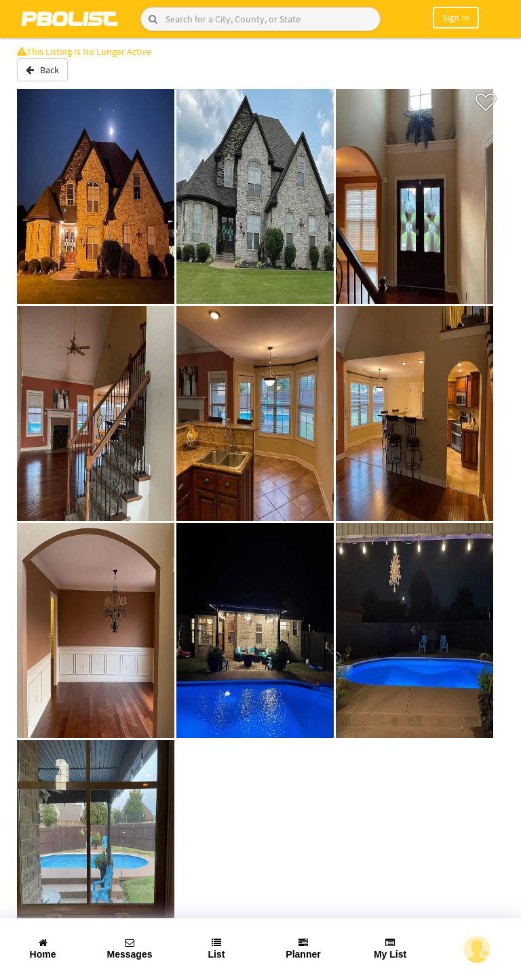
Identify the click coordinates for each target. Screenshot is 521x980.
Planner (303, 949)
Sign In (456, 18)
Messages (130, 949)
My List (390, 949)
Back (42, 70)
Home (43, 949)
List (217, 949)
